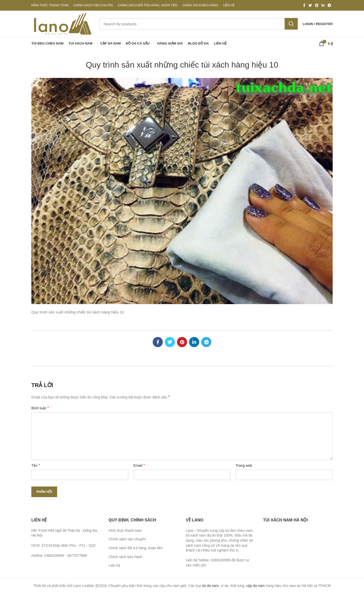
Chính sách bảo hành (126, 557)
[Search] (198, 24)
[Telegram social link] (329, 5)
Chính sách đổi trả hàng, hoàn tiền (136, 548)
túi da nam (210, 586)
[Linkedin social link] (323, 5)
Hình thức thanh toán (125, 531)
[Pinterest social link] (317, 5)
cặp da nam (255, 586)
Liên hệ (115, 565)
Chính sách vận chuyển (127, 539)
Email (139, 465)
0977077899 (77, 556)
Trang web (244, 465)
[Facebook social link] (304, 5)
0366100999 (54, 556)
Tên (36, 465)
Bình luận (40, 408)
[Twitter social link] (310, 5)
